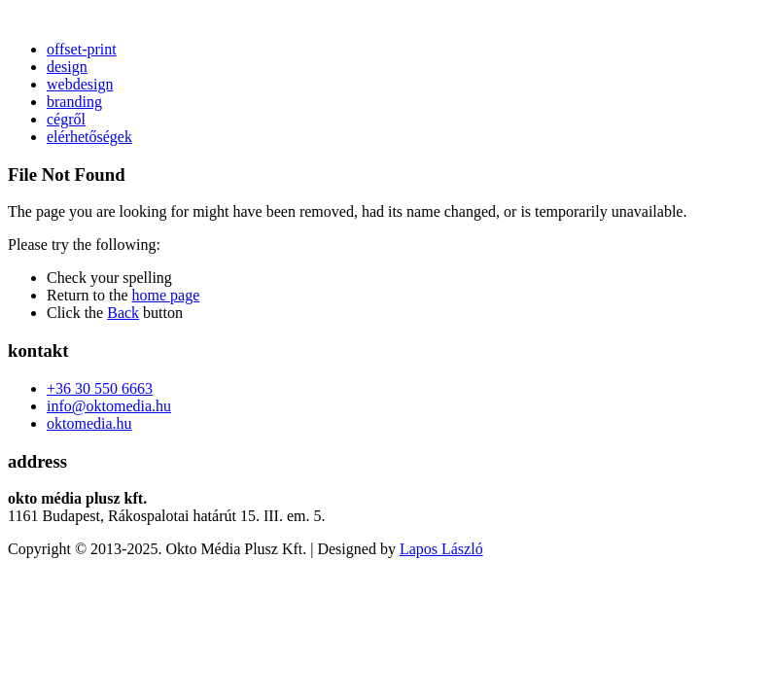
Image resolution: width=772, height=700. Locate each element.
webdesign (80, 84)
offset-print (82, 49)
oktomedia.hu (89, 423)
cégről (66, 119)
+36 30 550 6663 (100, 388)
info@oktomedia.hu (109, 406)
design (67, 67)
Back (123, 313)
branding (74, 102)
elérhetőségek (89, 137)
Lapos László (441, 549)
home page (166, 295)
